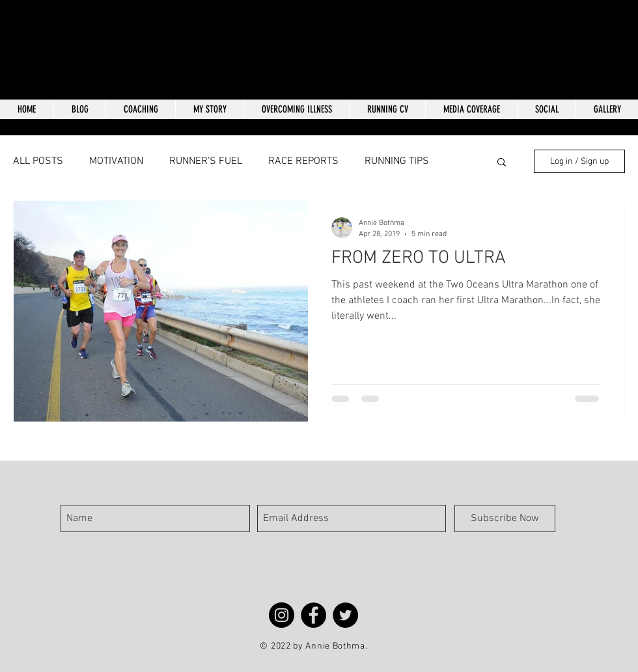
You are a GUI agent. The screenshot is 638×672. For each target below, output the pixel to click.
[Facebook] (313, 615)
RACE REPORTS (303, 161)
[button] (502, 163)
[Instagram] (282, 615)
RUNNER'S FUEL (206, 161)
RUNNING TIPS (397, 161)
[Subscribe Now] (505, 518)
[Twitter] (345, 615)
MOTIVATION (116, 161)
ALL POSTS (38, 161)
